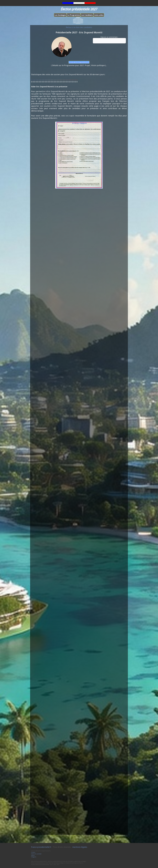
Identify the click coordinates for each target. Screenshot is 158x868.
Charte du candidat (36, 854)
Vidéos (33, 855)
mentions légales (80, 847)
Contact (33, 852)
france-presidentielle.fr (41, 847)
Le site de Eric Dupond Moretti (79, 62)
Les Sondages (60, 15)
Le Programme (74, 15)
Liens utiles (99, 15)
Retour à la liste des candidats (79, 27)
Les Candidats (87, 15)
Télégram (34, 857)
